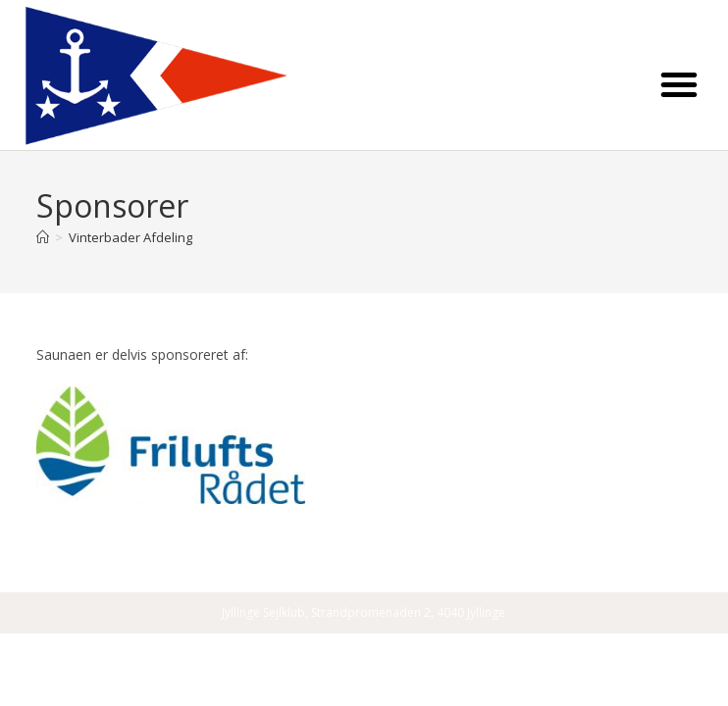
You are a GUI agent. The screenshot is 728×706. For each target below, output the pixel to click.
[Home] (43, 237)
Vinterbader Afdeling (130, 237)
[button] (679, 84)
